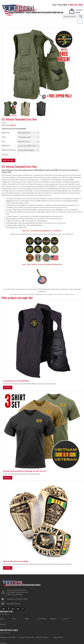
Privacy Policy (58, 637)
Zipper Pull (6, 133)
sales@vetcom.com (13, 604)
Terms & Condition (42, 637)
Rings (27, 619)
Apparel (3, 624)
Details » (8, 388)
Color (4, 137)
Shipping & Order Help (8, 637)
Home (2, 619)
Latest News (42, 619)
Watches (53, 619)
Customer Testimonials (26, 637)
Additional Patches (9, 150)
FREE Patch (6, 146)
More (14, 619)
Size (3, 141)
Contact (66, 619)
